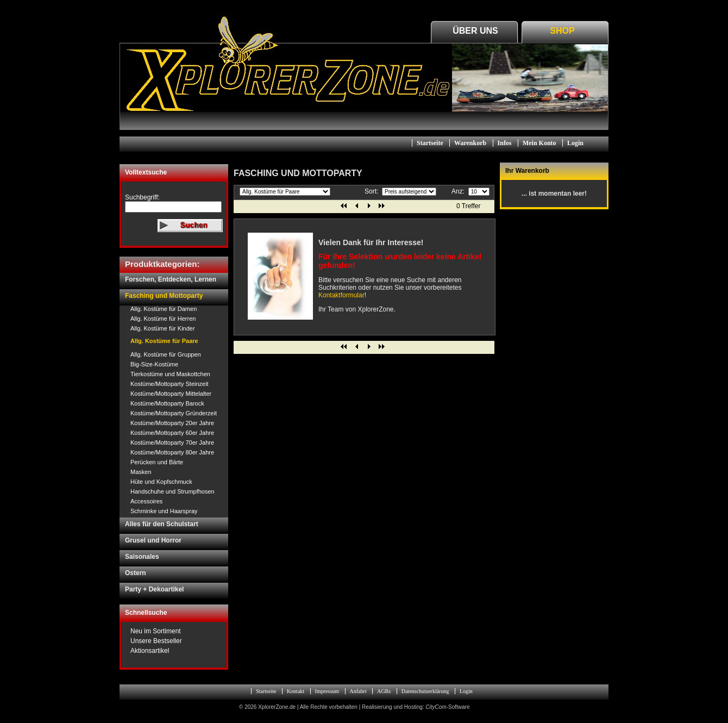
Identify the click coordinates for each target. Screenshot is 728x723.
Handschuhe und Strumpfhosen (172, 491)
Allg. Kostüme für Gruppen (166, 354)
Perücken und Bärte (157, 462)
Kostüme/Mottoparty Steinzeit (170, 384)
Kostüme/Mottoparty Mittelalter (171, 394)
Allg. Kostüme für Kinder (163, 328)
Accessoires (146, 501)
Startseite (430, 143)
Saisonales (142, 557)
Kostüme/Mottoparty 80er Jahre (172, 452)
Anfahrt (358, 691)
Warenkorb (470, 143)
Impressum (327, 691)
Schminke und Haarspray (164, 511)
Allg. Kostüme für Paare (164, 341)
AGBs (384, 691)
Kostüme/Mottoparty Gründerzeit (174, 413)
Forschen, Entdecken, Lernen (171, 279)
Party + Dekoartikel (154, 589)
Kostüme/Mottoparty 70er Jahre (172, 442)
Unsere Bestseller (156, 641)
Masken (141, 472)
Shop (562, 31)
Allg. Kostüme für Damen (164, 309)
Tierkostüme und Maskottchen (170, 374)
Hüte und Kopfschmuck (161, 482)
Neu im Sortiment (156, 631)
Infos (505, 143)
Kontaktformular (341, 295)
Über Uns (475, 31)
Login (575, 143)
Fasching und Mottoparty (164, 296)
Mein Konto (539, 143)
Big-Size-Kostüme (154, 364)
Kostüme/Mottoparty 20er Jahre (172, 423)
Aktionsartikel (150, 651)
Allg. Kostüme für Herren (163, 319)
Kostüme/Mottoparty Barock (167, 403)
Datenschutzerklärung (425, 691)
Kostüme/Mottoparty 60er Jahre (172, 433)
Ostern (136, 573)
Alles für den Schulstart (162, 524)
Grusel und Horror (153, 540)
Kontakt (296, 691)
